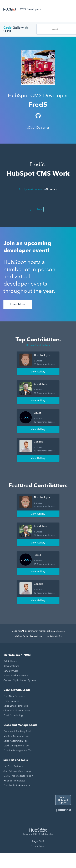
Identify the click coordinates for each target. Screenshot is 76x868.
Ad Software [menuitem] (10, 661)
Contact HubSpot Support (63, 800)
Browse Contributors (38, 345)
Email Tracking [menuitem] (11, 701)
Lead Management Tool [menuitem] (16, 746)
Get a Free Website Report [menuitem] (18, 776)
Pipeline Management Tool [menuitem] (18, 750)
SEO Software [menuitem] (11, 671)
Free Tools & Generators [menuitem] (17, 785)
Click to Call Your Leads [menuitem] (17, 711)
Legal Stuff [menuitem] (38, 841)
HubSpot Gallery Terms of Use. (28, 636)
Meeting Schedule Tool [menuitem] (16, 736)
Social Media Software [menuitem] (16, 676)
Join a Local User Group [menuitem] (17, 771)
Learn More (18, 304)
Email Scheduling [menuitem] (13, 715)
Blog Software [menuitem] (11, 666)
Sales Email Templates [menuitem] (16, 706)
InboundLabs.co (57, 631)
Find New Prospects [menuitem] (14, 696)
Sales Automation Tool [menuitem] (16, 741)
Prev (36, 209)
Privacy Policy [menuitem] (38, 846)
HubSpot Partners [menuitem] (13, 766)
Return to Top (55, 636)
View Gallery (38, 372)
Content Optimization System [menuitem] (20, 680)
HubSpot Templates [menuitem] (14, 781)
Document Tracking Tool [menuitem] (17, 731)
